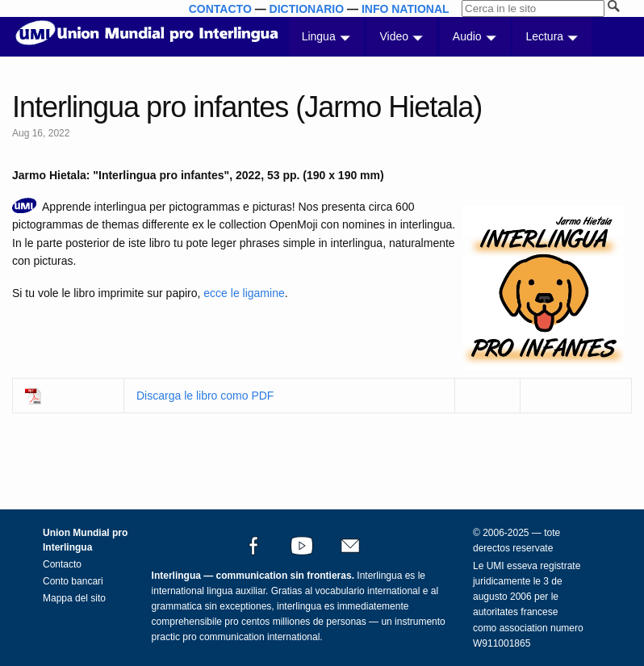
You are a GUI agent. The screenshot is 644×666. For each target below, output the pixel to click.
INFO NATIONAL (406, 9)
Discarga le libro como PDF (205, 396)
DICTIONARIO (307, 9)
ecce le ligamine (244, 293)
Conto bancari (73, 581)
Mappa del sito (74, 598)
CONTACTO (220, 9)
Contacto (62, 564)
